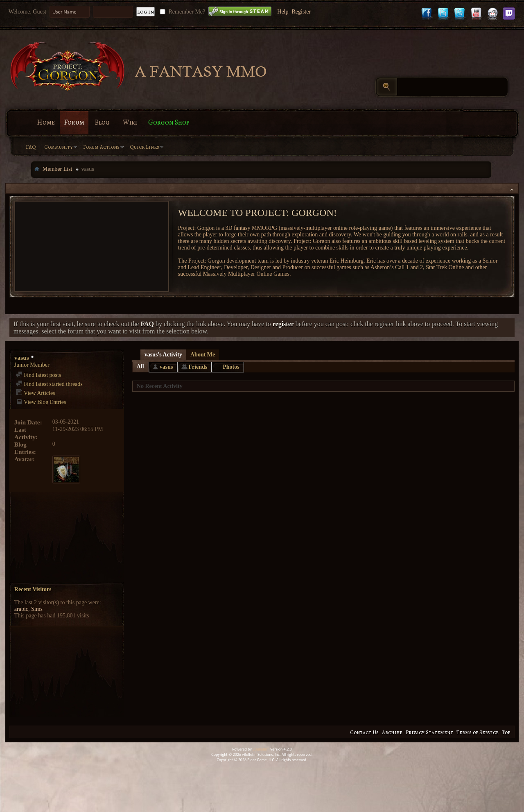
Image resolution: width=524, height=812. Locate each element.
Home (46, 122)
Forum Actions (101, 147)
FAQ (31, 147)
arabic (21, 609)
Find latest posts (39, 375)
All (140, 366)
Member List (58, 169)
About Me (203, 355)
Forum (74, 122)
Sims (37, 609)
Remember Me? (182, 12)
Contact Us (364, 732)
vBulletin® (261, 749)
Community (59, 147)
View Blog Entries (41, 402)
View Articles (36, 393)
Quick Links (145, 147)
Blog (102, 122)
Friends (198, 367)
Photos (231, 367)
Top (506, 732)
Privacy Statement (429, 732)
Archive (392, 732)
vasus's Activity (163, 355)
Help (283, 12)
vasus (166, 367)
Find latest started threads (49, 384)
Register (301, 12)
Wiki (130, 122)
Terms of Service (478, 732)
